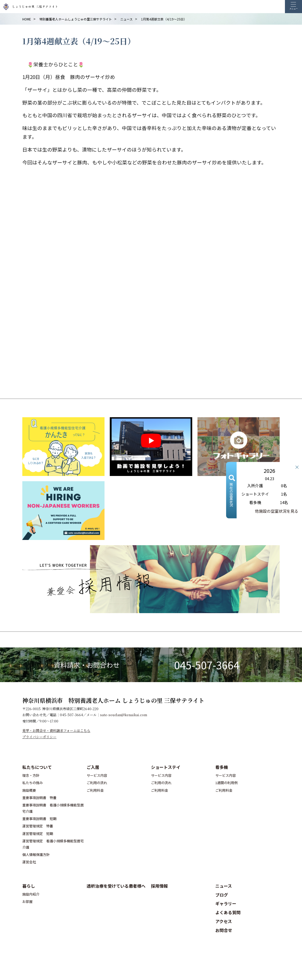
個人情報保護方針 (36, 855)
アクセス (224, 921)
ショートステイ (166, 767)
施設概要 (29, 790)
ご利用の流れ (97, 783)
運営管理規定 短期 (38, 834)
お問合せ (224, 930)
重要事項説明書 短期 (39, 819)
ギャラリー (226, 903)
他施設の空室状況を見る (277, 511)
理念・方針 (31, 775)
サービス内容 (97, 775)
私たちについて (37, 767)
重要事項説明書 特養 (39, 798)
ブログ (222, 895)
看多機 (222, 767)
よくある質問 (228, 912)
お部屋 (27, 901)
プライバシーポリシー (39, 737)
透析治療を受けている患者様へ (116, 886)
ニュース (224, 886)
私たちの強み (33, 783)
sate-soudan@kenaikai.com (124, 715)
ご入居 (93, 767)
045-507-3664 (207, 665)
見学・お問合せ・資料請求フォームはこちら (56, 730)
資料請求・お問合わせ (87, 665)
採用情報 (159, 886)
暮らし (29, 886)
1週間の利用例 (226, 783)
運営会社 (29, 862)
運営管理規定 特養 (38, 826)
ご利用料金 (95, 790)
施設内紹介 (31, 894)
